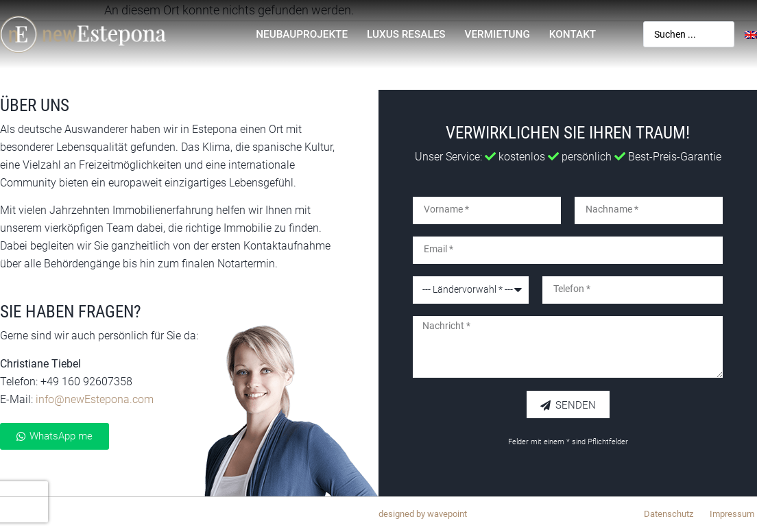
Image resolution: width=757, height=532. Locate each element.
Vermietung (497, 34)
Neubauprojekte (302, 34)
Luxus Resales (406, 34)
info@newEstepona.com (95, 399)
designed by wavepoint (423, 514)
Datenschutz (669, 514)
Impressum (732, 514)
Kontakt (573, 34)
